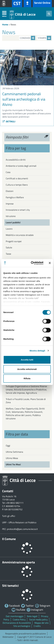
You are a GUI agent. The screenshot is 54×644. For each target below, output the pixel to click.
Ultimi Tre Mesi (13, 464)
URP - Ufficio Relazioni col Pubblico (19, 522)
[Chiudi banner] (50, 263)
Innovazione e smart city (18, 210)
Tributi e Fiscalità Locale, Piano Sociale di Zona (26, 401)
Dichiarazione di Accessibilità (17, 623)
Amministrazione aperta (19, 562)
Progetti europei (14, 241)
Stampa (44, 38)
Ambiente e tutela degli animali (21, 166)
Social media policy (38, 620)
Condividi (28, 38)
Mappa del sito (41, 623)
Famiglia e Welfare (15, 197)
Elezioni (10, 191)
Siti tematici (10, 586)
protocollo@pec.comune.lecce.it (22, 529)
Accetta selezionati (27, 369)
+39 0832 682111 (14, 503)
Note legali (32, 616)
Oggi (8, 446)
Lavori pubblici (13, 222)
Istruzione (11, 216)
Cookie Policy (19, 620)
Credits (37, 626)
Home (5, 24)
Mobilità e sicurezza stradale (20, 235)
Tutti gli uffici (9, 516)
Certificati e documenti (17, 178)
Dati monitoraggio (15, 616)
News (13, 24)
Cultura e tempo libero (17, 185)
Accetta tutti (27, 360)
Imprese (10, 204)
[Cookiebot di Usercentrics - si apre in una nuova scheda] (32, 263)
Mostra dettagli (37, 351)
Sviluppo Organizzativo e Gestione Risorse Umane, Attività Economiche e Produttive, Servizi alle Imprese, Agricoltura (26, 390)
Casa (8, 172)
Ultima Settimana (14, 452)
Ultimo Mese (12, 458)
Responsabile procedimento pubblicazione (25, 634)
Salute (9, 247)
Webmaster (8, 637)
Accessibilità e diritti (16, 160)
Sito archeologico (22, 626)
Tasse (8, 254)
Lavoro (9, 229)
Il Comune (9, 539)
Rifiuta (27, 378)
